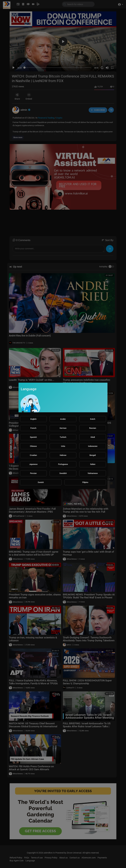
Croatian (33, 455)
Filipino (85, 482)
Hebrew (63, 455)
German (63, 428)
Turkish (63, 437)
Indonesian (93, 446)
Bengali (93, 455)
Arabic (63, 419)
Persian (33, 473)
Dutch (93, 419)
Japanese (33, 464)
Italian (93, 464)
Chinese (33, 446)
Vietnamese (93, 473)
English (33, 419)
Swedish (63, 473)
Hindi (93, 437)
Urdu (63, 446)
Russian (93, 428)
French (33, 428)
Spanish (33, 437)
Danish (41, 482)
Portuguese (63, 464)
